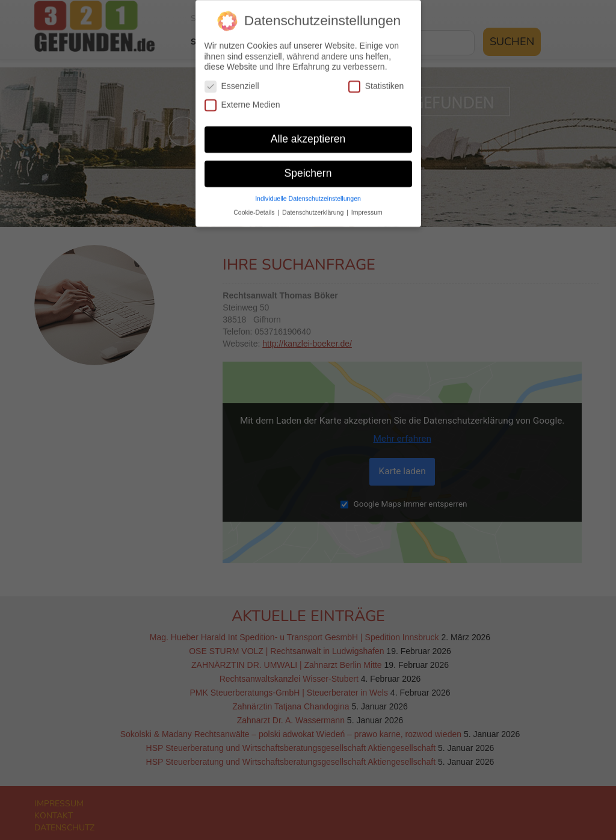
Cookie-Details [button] (255, 203)
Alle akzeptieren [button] (308, 130)
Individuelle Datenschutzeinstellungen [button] (308, 190)
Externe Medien (242, 96)
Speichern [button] (308, 164)
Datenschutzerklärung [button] (314, 203)
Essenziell (232, 77)
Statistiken (376, 77)
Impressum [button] (367, 203)
